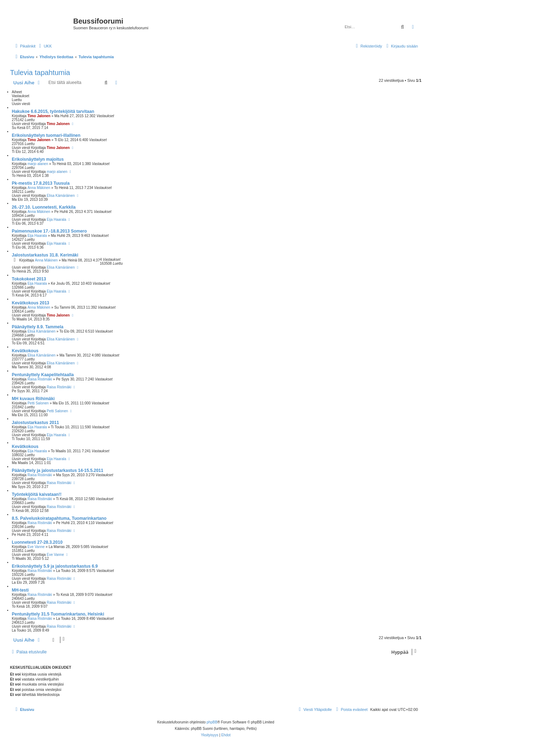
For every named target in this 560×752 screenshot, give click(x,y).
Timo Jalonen (39, 116)
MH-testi (20, 590)
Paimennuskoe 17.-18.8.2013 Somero (49, 231)
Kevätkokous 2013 (31, 303)
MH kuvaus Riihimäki (33, 399)
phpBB (212, 722)
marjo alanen (38, 164)
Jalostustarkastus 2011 (35, 423)
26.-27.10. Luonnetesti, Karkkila (44, 207)
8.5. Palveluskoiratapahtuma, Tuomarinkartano (59, 518)
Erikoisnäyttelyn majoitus (38, 159)
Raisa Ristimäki (40, 379)
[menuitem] (44, 46)
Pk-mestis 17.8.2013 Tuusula (41, 183)
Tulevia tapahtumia (40, 73)
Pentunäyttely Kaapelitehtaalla (43, 375)
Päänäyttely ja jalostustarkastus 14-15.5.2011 (57, 470)
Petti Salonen (38, 403)
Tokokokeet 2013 (29, 279)
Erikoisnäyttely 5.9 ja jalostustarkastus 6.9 (55, 566)
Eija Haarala (56, 220)
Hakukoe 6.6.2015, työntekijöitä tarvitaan (53, 111)
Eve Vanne (36, 547)
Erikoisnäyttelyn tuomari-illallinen (46, 135)
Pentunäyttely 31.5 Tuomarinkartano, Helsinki (58, 614)
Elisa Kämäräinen (61, 196)
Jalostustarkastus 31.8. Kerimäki (45, 255)
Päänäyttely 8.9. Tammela (38, 327)
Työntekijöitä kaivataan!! (37, 494)
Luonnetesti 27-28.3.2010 (37, 542)
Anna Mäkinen (39, 188)
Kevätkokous (25, 351)
